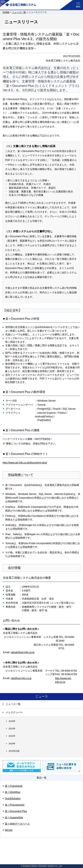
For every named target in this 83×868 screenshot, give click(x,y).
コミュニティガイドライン (14, 856)
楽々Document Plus (16, 811)
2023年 (12, 721)
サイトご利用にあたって (13, 846)
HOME (6, 12)
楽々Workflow (13, 792)
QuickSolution (13, 798)
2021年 (12, 736)
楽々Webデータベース (17, 824)
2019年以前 (14, 751)
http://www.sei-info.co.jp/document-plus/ (25, 463)
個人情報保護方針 (11, 851)
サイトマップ (9, 841)
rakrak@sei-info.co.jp (23, 652)
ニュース (42, 696)
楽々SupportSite (14, 818)
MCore (9, 830)
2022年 (12, 728)
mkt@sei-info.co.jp (21, 678)
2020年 (12, 743)
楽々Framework (14, 786)
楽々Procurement (15, 805)
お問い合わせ (9, 860)
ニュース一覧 (19, 12)
